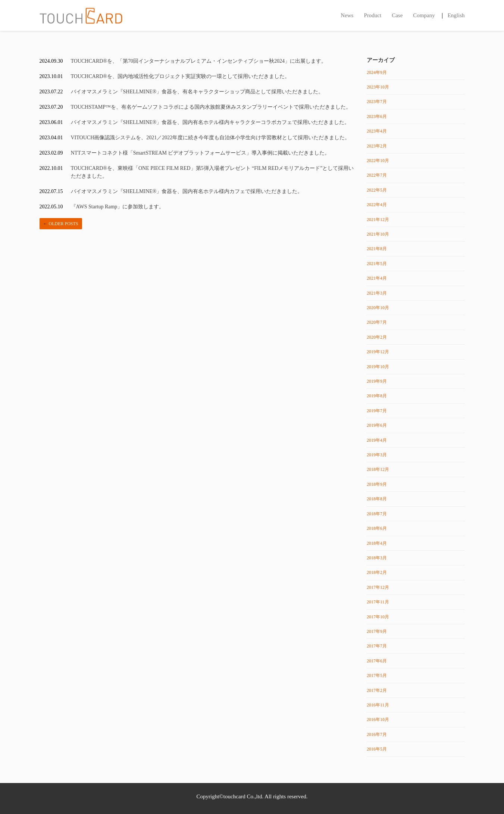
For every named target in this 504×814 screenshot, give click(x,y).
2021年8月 (377, 249)
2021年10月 (378, 234)
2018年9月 (377, 484)
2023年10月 (378, 87)
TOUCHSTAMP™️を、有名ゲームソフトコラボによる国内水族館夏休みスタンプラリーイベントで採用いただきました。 (211, 107)
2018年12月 (378, 469)
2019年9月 (377, 381)
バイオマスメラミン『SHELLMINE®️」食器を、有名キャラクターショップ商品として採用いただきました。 (197, 92)
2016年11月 (378, 705)
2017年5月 (377, 675)
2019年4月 (377, 440)
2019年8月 (377, 396)
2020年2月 (377, 337)
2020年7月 (377, 322)
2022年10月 (378, 161)
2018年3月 (377, 558)
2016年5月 (377, 749)
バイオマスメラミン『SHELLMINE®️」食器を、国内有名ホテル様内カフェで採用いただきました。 (187, 191)
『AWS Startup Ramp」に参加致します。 (118, 207)
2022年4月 (377, 205)
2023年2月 (377, 146)
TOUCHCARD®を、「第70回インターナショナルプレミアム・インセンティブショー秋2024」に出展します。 (199, 61)
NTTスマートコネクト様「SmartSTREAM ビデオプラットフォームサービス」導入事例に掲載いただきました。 (201, 153)
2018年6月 (377, 528)
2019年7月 (377, 411)
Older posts (61, 224)
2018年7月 (377, 514)
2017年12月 (378, 587)
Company (424, 15)
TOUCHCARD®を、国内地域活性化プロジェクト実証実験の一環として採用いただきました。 (181, 76)
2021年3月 (377, 293)
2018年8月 (377, 499)
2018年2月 (377, 572)
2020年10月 (378, 308)
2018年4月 (377, 543)
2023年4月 (377, 131)
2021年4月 (377, 278)
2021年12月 (378, 220)
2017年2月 (377, 690)
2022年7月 (377, 175)
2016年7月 (377, 734)
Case (397, 15)
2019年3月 (377, 455)
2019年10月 (378, 367)
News (347, 15)
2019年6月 (377, 425)
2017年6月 (377, 661)
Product (372, 15)
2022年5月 (377, 190)
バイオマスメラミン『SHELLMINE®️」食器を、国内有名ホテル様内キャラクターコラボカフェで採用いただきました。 (210, 122)
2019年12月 (378, 352)
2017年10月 (378, 617)
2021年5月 (377, 264)
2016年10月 (378, 720)
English (456, 15)
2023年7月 (377, 102)
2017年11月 (378, 602)
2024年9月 (377, 72)
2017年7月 (377, 646)
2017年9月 (377, 631)
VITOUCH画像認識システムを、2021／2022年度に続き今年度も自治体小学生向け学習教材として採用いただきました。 (211, 138)
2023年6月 (377, 116)
